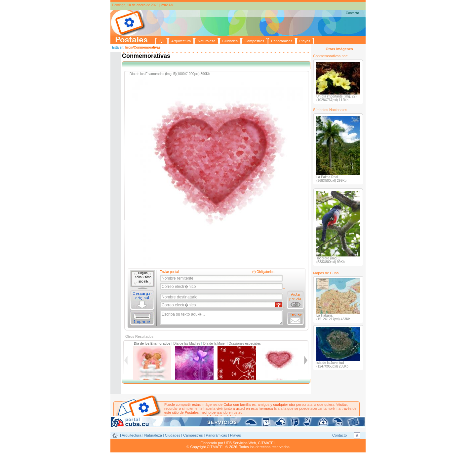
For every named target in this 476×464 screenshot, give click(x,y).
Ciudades (173, 435)
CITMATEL (267, 443)
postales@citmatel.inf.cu (221, 416)
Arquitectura (131, 435)
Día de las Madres (187, 344)
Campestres (193, 435)
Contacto (352, 13)
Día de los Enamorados (152, 344)
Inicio (129, 47)
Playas (236, 435)
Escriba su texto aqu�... (222, 318)
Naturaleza (153, 435)
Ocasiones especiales (245, 344)
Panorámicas (217, 435)
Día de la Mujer (215, 344)
